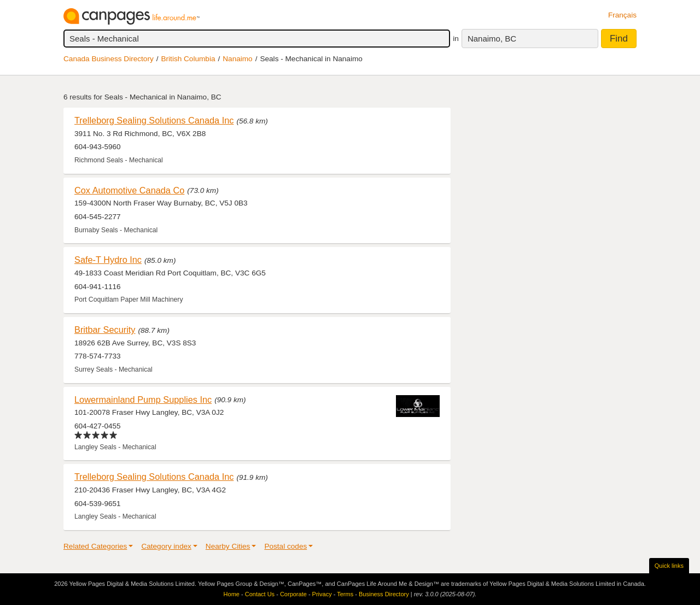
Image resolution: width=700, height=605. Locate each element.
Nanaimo (237, 59)
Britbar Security (105, 330)
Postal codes (285, 546)
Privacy (322, 594)
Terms (345, 594)
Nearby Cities (228, 546)
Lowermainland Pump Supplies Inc (143, 400)
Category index (166, 546)
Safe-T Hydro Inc (108, 260)
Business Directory (384, 594)
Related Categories (95, 546)
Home (232, 594)
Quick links (669, 566)
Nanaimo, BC (492, 39)
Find (619, 39)
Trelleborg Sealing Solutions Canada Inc (154, 120)
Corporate (293, 594)
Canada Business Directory (109, 59)
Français (622, 15)
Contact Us (260, 594)
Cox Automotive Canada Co (129, 190)
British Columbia (188, 59)
